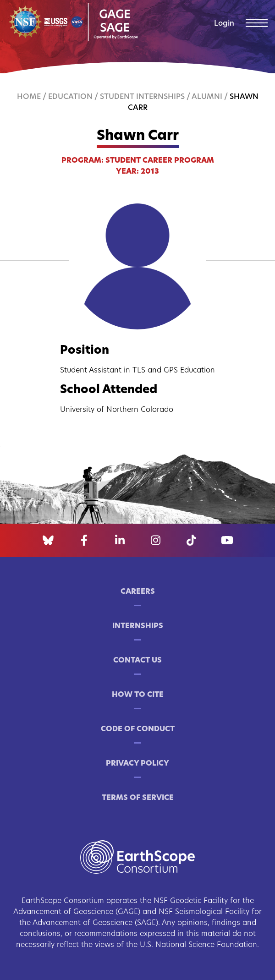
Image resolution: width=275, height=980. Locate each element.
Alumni (207, 97)
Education (70, 97)
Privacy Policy (137, 764)
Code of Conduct (138, 729)
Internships (138, 626)
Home (29, 97)
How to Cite (138, 695)
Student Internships (142, 97)
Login (224, 24)
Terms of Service (138, 798)
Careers (138, 592)
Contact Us (137, 661)
